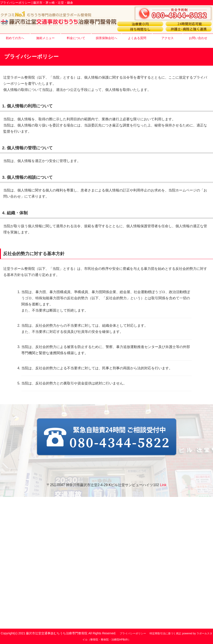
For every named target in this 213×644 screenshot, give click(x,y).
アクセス (168, 38)
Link (163, 485)
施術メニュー (45, 38)
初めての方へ (15, 38)
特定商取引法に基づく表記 (165, 633)
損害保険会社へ (106, 38)
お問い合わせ (198, 38)
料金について (76, 38)
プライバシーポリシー (133, 633)
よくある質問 (137, 38)
